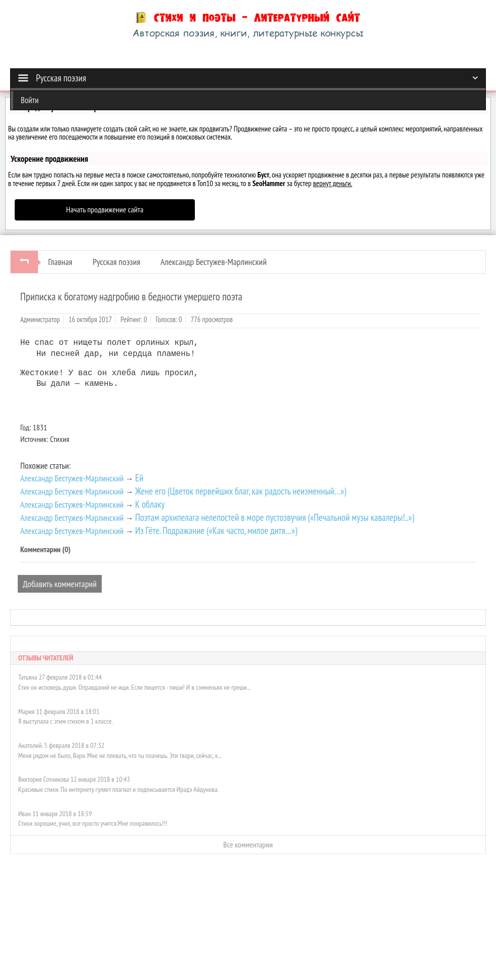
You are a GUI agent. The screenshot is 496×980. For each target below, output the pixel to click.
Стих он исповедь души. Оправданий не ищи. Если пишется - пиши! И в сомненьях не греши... (134, 685)
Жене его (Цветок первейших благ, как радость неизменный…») (241, 489)
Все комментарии (248, 842)
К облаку (150, 502)
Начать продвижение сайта (105, 209)
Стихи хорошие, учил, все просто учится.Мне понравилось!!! (93, 821)
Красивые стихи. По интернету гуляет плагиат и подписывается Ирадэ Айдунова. (118, 787)
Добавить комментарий (60, 582)
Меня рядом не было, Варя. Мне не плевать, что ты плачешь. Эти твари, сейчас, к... (120, 753)
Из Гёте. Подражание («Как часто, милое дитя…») (216, 528)
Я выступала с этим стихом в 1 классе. (66, 719)
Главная (60, 262)
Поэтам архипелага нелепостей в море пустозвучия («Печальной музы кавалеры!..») (275, 515)
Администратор (40, 319)
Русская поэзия (116, 262)
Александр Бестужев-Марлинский (214, 262)
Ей (139, 476)
